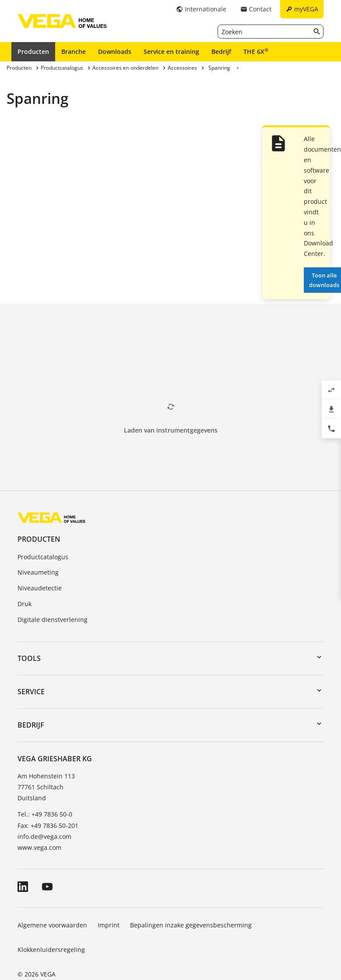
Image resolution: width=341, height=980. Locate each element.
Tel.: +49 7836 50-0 (45, 814)
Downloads (115, 51)
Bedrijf (221, 51)
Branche (74, 51)
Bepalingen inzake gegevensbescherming (191, 925)
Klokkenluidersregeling (51, 950)
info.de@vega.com (44, 836)
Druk (25, 604)
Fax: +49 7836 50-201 (48, 826)
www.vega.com (39, 847)
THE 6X (256, 51)
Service (31, 692)
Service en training (171, 51)
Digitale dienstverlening (53, 620)
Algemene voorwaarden (52, 925)
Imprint (109, 925)
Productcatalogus (43, 557)
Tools (29, 658)
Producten (33, 51)
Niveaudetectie (40, 588)
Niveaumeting (38, 572)
